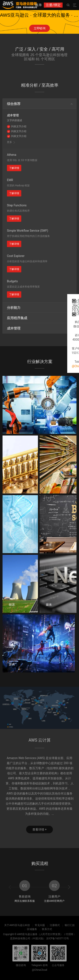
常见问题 (40, 925)
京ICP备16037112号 (58, 938)
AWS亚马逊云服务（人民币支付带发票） (40, 934)
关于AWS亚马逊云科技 (17, 925)
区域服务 (32, 929)
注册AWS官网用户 (54, 901)
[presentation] (10, 887)
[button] (40, 27)
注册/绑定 (53, 5)
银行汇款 (70, 925)
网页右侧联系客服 (25, 901)
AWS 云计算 (40, 740)
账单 (39, 5)
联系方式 (47, 929)
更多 (9, 142)
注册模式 (55, 925)
